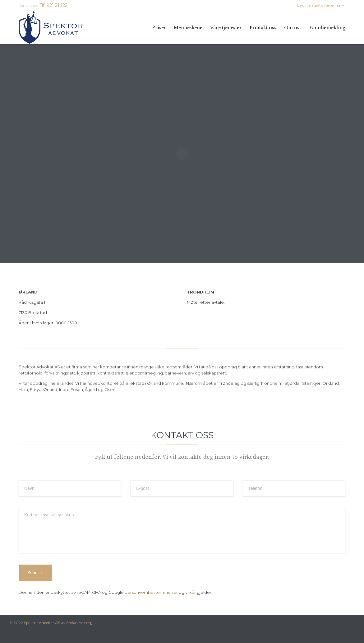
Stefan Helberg (79, 623)
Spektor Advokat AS (42, 623)
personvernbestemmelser (151, 592)
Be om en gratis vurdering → (321, 5)
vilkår (191, 592)
